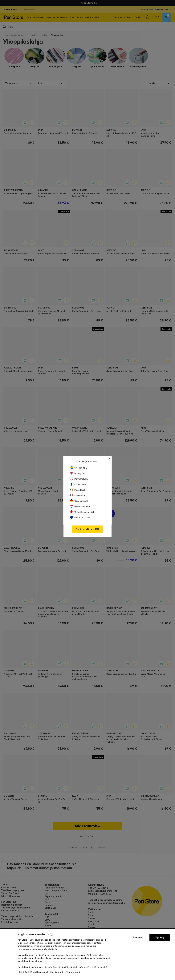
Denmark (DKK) (79, 479)
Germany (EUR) (79, 501)
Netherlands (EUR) (81, 506)
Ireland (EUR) (78, 490)
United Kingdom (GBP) (83, 512)
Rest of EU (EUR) (80, 517)
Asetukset (138, 937)
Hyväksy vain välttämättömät (65, 972)
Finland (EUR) (78, 484)
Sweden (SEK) (79, 468)
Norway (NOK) (79, 473)
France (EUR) (78, 495)
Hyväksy (160, 937)
